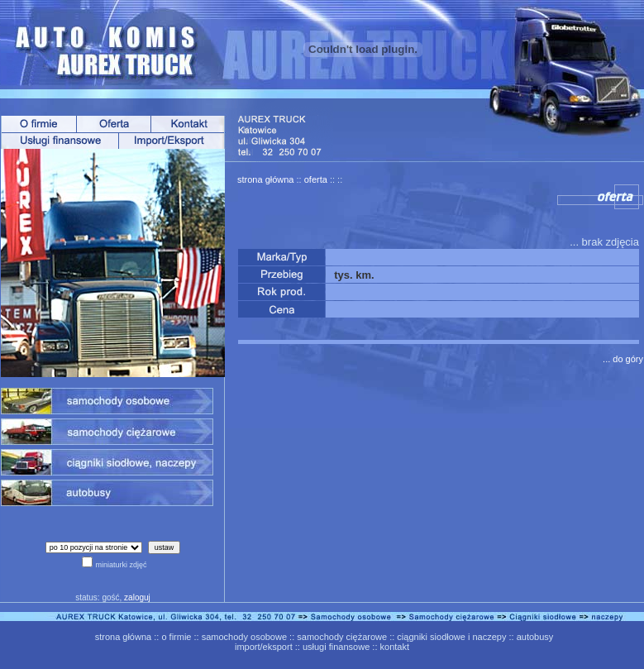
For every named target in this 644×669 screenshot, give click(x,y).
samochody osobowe (244, 637)
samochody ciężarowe (342, 637)
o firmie (176, 637)
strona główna (266, 179)
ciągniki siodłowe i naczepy (451, 637)
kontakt (395, 647)
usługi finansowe (336, 647)
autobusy (535, 637)
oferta (316, 179)
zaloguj (137, 597)
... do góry (623, 359)
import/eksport (264, 647)
